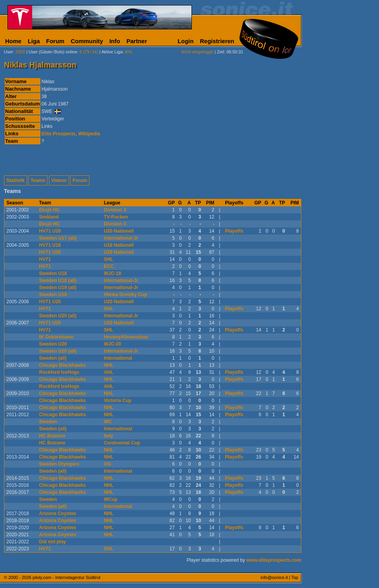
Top (295, 577)
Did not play (53, 542)
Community (87, 41)
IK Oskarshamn (56, 337)
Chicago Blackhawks (63, 365)
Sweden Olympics (59, 464)
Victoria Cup (118, 400)
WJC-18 (113, 273)
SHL (109, 259)
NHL (109, 365)
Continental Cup (122, 443)
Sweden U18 (53, 273)
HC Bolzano (52, 436)
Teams (38, 180)
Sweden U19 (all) (58, 288)
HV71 (45, 259)
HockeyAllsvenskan (126, 337)
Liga (34, 41)
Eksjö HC (50, 210)
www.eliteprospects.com (274, 560)
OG (108, 464)
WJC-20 (113, 344)
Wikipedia (89, 134)
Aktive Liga (112, 52)
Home (13, 41)
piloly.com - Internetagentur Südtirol (67, 577)
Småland (49, 217)
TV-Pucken (116, 217)
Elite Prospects (59, 134)
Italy (109, 436)
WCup (111, 499)
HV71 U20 (50, 231)
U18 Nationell (119, 245)
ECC (109, 266)
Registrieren (217, 41)
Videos (59, 180)
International (118, 358)
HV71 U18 (50, 245)
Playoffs (234, 231)
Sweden (48, 422)
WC (108, 422)
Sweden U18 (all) (58, 280)
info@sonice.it (274, 577)
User (8, 52)
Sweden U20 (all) (58, 316)
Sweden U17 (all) (58, 238)
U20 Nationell (119, 231)
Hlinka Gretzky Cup (126, 295)
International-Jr (121, 238)
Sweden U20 (53, 344)
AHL (109, 372)
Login (186, 41)
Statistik (15, 180)
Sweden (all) (53, 358)
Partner (137, 41)
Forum (56, 41)
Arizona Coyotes (58, 513)
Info (115, 41)
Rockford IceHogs (59, 372)
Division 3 (115, 210)
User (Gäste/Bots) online (53, 52)
